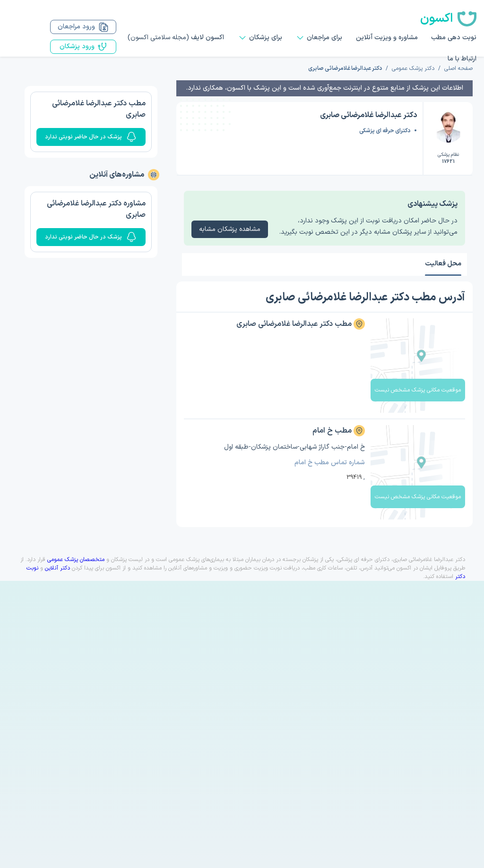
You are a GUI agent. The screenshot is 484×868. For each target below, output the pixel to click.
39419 (354, 477)
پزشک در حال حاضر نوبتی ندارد (91, 137)
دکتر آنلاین (57, 568)
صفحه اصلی (458, 68)
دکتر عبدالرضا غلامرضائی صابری (345, 68)
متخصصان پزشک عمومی (76, 560)
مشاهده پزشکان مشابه (230, 229)
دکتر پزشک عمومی (413, 68)
